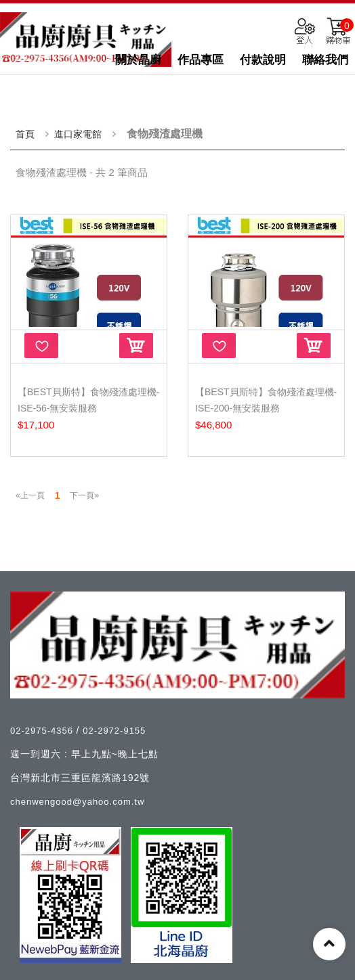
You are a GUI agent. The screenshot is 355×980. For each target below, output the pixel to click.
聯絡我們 (325, 60)
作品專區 (201, 60)
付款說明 (263, 60)
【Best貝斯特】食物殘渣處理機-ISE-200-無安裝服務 (266, 400)
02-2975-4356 (43, 731)
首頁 (25, 134)
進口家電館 (78, 134)
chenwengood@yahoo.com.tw (77, 802)
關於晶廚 (138, 60)
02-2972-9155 (114, 731)
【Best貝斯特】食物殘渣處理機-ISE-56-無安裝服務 (88, 400)
